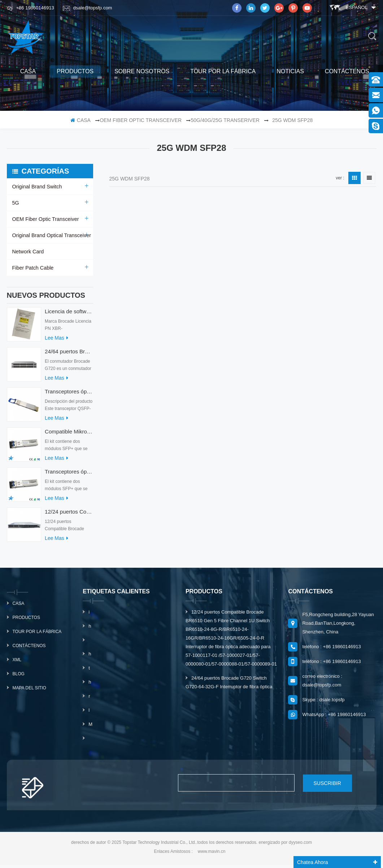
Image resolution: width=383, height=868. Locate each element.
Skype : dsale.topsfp (323, 703)
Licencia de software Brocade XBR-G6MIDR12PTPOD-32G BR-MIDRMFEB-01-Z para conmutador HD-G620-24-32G (69, 315)
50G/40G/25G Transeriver (225, 120)
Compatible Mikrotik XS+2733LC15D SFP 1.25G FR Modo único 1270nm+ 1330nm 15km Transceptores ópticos (69, 435)
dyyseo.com (300, 846)
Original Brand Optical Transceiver (51, 235)
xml (17, 663)
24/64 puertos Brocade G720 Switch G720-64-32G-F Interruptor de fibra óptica (69, 355)
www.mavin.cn (212, 855)
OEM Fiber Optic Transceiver (141, 120)
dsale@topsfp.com (88, 8)
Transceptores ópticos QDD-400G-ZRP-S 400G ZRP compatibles (69, 395)
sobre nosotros (142, 71)
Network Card (28, 252)
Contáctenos (347, 71)
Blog (19, 677)
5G (16, 203)
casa (28, 71)
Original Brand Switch (37, 187)
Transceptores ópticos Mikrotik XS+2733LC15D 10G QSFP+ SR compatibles (69, 475)
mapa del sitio (29, 692)
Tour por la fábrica (223, 71)
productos (75, 71)
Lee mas (56, 341)
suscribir (320, 786)
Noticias (290, 71)
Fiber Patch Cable (32, 268)
